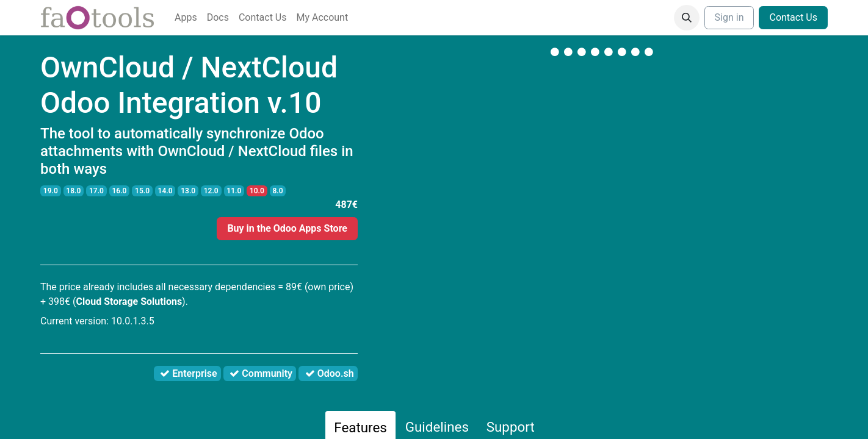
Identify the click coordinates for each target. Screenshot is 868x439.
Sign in (729, 17)
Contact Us (793, 17)
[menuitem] (186, 18)
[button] (687, 18)
